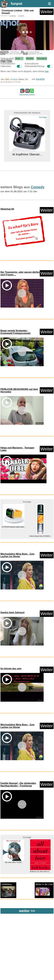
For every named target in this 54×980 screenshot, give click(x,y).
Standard (42, 58)
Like (3, 79)
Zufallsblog (8, 890)
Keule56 (40, 79)
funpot (17, 4)
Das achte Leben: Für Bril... (14, 862)
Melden (22, 79)
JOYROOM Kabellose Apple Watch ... (14, 527)
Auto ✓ (19, 58)
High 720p (6, 61)
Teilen (7, 79)
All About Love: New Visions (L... (40, 872)
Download (14, 79)
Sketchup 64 (7, 209)
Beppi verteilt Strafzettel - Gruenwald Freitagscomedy (16, 332)
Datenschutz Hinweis (27, 94)
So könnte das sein (11, 669)
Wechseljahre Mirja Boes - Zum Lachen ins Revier (17, 555)
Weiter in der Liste (44, 890)
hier (47, 71)
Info (27, 79)
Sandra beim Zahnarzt (12, 612)
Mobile (30, 58)
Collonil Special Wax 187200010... (40, 536)
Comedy (21, 16)
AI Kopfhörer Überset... (27, 154)
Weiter (47, 12)
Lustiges (13, 16)
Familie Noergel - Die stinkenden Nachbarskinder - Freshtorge (18, 785)
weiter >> (27, 911)
